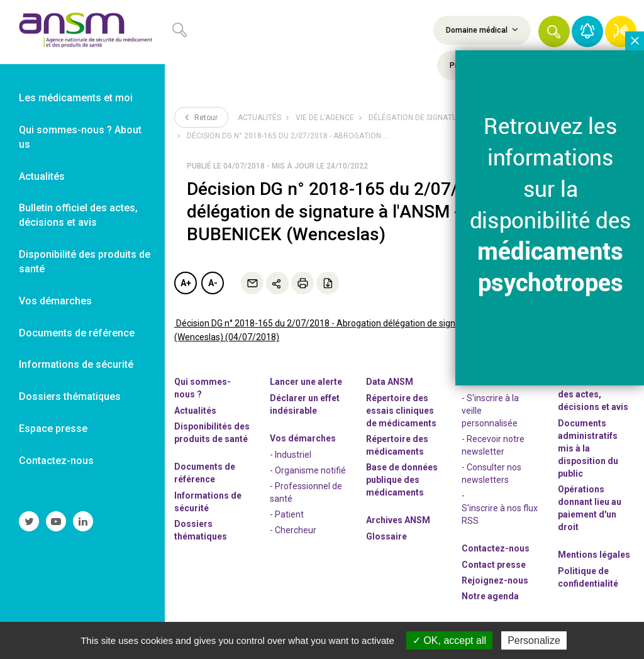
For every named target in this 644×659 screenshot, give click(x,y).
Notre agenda (490, 596)
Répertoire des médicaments (397, 445)
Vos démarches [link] (55, 301)
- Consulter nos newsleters (491, 473)
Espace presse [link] (53, 429)
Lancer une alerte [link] (306, 382)
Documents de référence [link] (77, 333)
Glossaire (386, 536)
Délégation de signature (418, 118)
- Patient (287, 514)
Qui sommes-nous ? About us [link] (80, 137)
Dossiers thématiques (201, 530)
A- (213, 283)
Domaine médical (482, 30)
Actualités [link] (42, 176)
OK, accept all (449, 640)
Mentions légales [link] (594, 555)
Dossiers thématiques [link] (70, 396)
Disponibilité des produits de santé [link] (85, 262)
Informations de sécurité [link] (76, 364)
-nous (495, 580)
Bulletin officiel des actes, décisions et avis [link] (78, 215)
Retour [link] (201, 117)
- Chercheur (293, 530)
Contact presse (494, 565)
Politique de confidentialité (588, 577)
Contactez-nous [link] (56, 461)
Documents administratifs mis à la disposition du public (588, 448)
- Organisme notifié (308, 470)
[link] (82, 32)
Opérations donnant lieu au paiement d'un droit (590, 508)
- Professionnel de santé (306, 492)
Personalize (534, 640)
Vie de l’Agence (325, 118)
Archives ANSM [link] (398, 520)
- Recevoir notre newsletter (493, 445)
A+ (186, 283)
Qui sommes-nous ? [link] (203, 388)
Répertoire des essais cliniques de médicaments (401, 411)
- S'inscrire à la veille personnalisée (490, 411)
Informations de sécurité (208, 502)
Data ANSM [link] (390, 382)
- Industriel (291, 455)
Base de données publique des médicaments (402, 480)
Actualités (259, 118)
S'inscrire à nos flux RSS (500, 514)
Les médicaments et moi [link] (76, 98)
